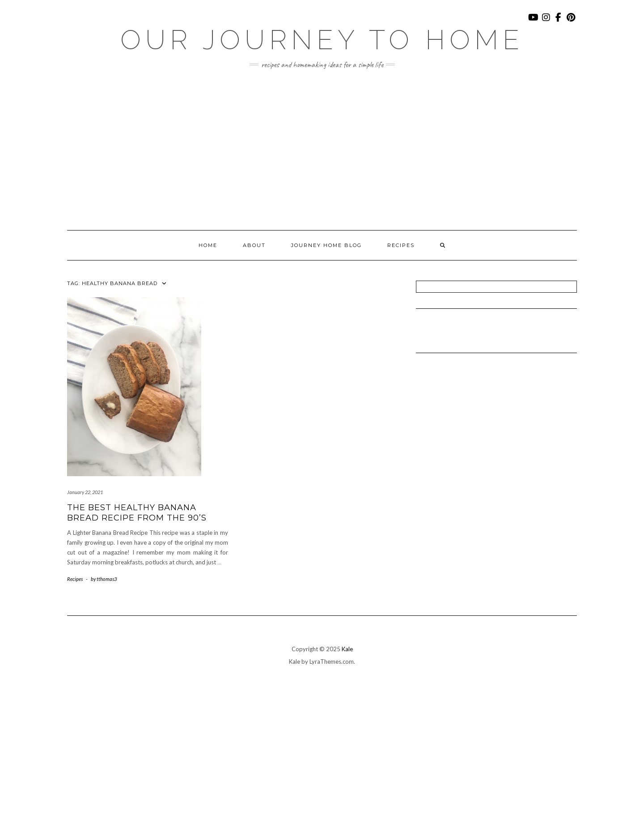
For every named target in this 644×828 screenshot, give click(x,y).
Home (208, 245)
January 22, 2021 (85, 492)
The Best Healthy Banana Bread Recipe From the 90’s (137, 513)
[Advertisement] (322, 149)
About (254, 245)
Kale (347, 649)
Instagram (546, 22)
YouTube (534, 22)
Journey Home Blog (326, 245)
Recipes (401, 245)
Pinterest (571, 22)
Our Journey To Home (322, 40)
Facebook (559, 22)
